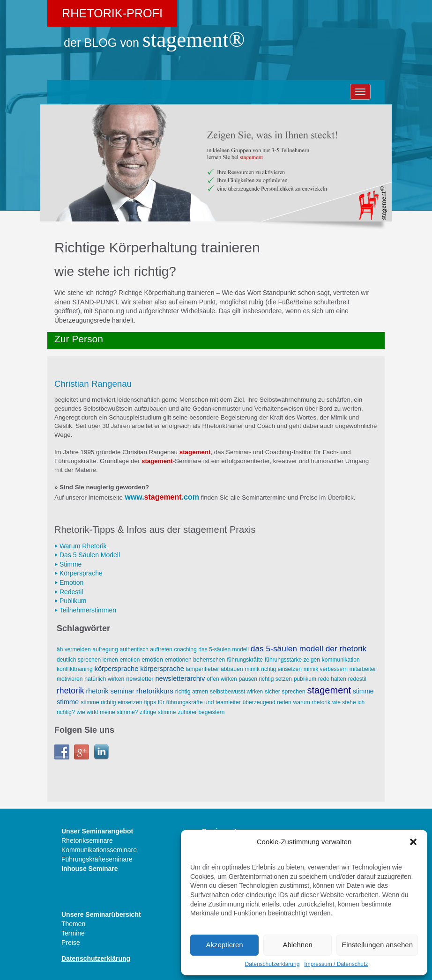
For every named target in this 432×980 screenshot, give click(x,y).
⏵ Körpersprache (78, 573)
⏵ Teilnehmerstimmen (85, 610)
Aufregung (105, 649)
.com (190, 497)
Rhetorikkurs (155, 691)
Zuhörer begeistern (201, 712)
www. (134, 497)
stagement (163, 497)
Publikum (305, 679)
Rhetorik (71, 691)
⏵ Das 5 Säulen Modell (87, 555)
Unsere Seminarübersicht (101, 914)
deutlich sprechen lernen (87, 660)
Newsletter (140, 679)
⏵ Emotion (69, 582)
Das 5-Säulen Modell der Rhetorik (309, 648)
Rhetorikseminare (87, 840)
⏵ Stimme (68, 564)
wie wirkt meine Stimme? (108, 712)
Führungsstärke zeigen (292, 660)
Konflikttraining (75, 669)
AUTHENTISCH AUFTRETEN (146, 649)
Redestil (357, 679)
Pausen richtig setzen (265, 679)
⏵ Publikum (70, 601)
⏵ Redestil (69, 592)
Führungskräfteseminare (97, 859)
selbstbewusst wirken (236, 692)
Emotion (130, 660)
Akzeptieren (224, 945)
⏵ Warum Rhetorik (81, 546)
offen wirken (222, 679)
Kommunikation (341, 660)
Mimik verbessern (326, 669)
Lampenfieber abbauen (215, 669)
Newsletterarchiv (180, 678)
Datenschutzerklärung (272, 964)
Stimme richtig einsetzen (111, 702)
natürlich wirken (104, 679)
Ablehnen (297, 945)
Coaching (186, 649)
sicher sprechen (285, 692)
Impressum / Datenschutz (336, 964)
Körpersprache (117, 669)
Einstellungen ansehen (377, 945)
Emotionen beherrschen (195, 660)
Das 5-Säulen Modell (223, 649)
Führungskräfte (245, 660)
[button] (413, 842)
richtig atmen (192, 692)
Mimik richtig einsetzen (273, 669)
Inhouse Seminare (90, 869)
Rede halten (332, 679)
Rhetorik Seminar (110, 691)
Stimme (363, 691)
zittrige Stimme (158, 712)
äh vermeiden (74, 649)
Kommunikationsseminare (99, 850)
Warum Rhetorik (312, 702)
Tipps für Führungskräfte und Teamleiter (192, 702)
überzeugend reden (267, 702)
